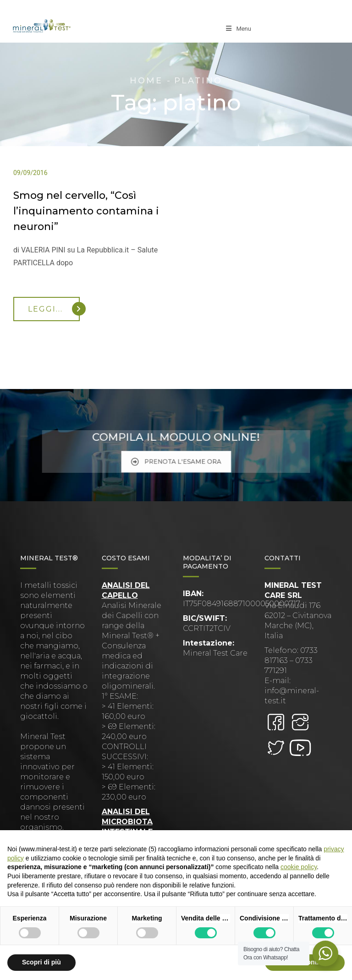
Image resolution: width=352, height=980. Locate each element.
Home (146, 81)
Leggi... (54, 309)
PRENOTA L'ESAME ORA (176, 458)
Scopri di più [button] (41, 962)
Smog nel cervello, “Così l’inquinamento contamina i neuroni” (86, 211)
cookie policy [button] (299, 867)
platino (198, 81)
